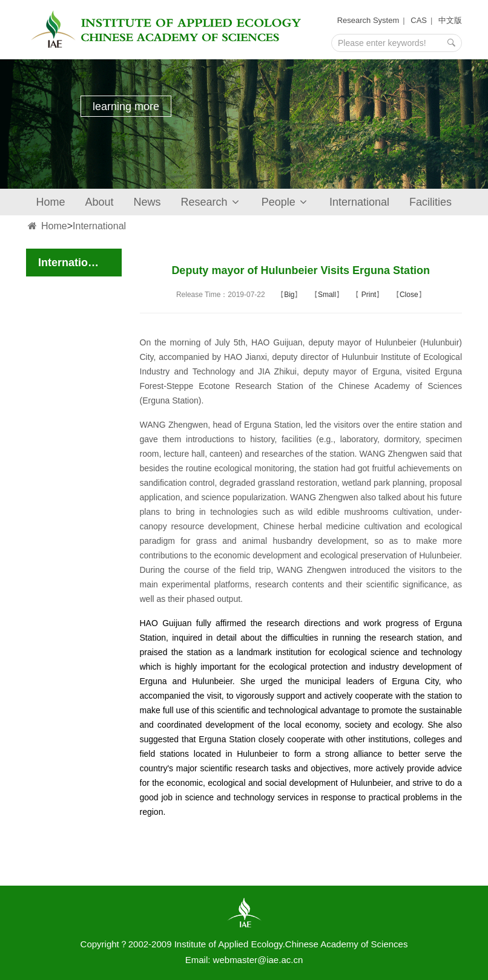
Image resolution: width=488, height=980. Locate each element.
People (285, 202)
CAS (419, 20)
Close (409, 295)
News (147, 202)
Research (211, 202)
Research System (368, 20)
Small (327, 295)
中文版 (450, 20)
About (100, 202)
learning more (126, 106)
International (359, 202)
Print (368, 295)
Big (289, 295)
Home (51, 202)
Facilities (430, 202)
